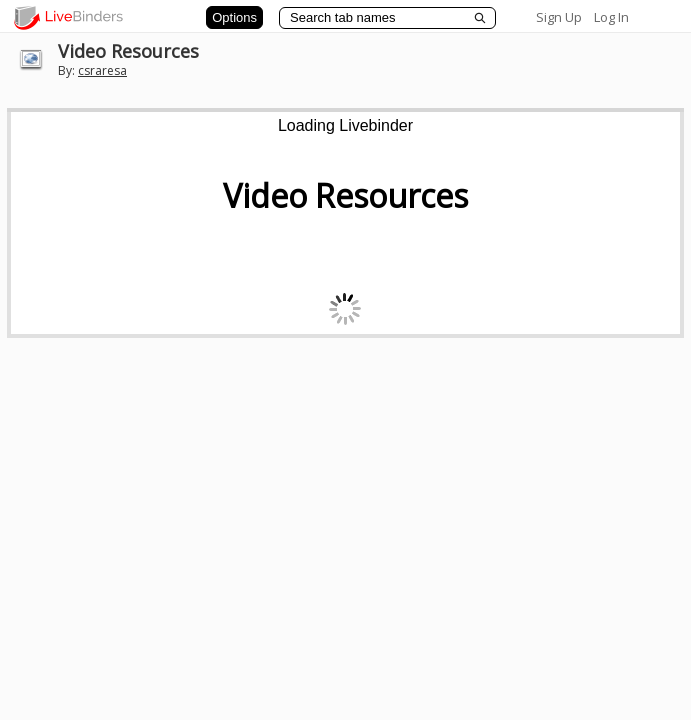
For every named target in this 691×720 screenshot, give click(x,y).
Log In (611, 17)
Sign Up (559, 17)
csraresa (102, 70)
